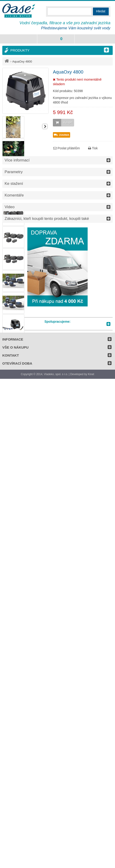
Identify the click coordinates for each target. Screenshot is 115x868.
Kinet (91, 374)
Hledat (101, 11)
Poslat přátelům (67, 148)
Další (45, 126)
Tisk (93, 148)
